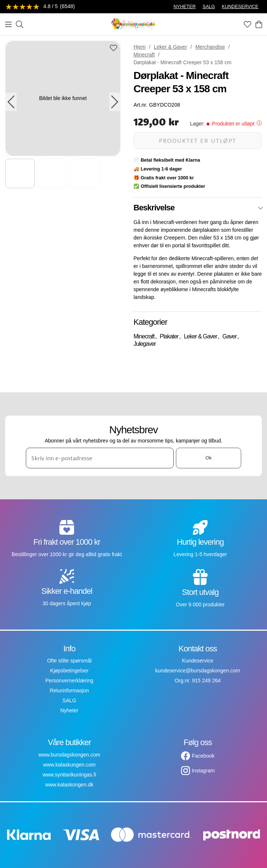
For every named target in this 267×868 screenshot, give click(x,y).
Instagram (203, 771)
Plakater (169, 336)
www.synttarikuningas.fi (69, 775)
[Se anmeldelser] (40, 7)
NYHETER (184, 7)
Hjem (140, 47)
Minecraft (144, 55)
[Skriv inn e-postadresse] (100, 458)
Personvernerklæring (69, 681)
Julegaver (145, 344)
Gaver (230, 336)
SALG (209, 7)
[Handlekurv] (259, 24)
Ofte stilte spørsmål (70, 661)
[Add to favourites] (114, 49)
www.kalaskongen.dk (70, 785)
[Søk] (20, 24)
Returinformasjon (70, 690)
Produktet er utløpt (198, 140)
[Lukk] (261, 208)
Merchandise (210, 47)
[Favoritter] (247, 24)
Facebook (203, 756)
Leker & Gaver (170, 47)
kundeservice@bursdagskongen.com (198, 671)
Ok (209, 458)
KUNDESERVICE (240, 7)
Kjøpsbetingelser (69, 671)
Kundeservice (198, 661)
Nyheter (69, 710)
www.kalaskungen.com (69, 765)
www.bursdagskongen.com (69, 755)
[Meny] (8, 24)
